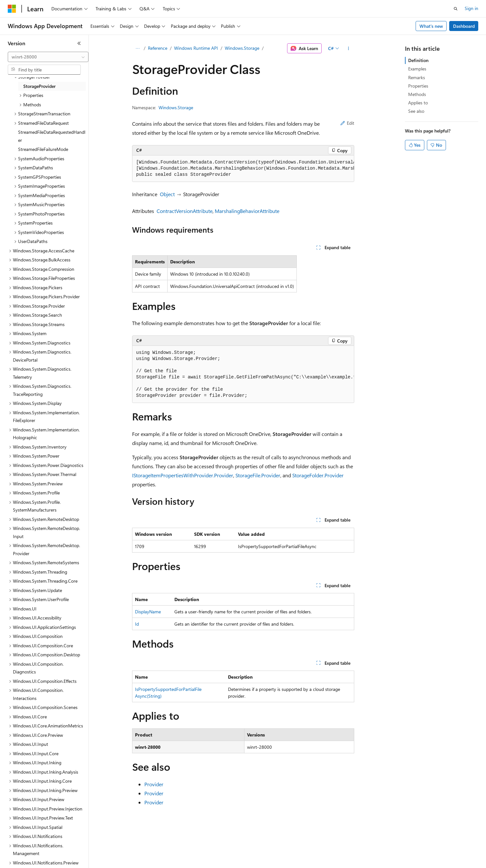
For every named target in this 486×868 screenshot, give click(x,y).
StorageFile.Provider (258, 475)
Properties (418, 86)
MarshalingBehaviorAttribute (247, 211)
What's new (431, 26)
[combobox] (48, 57)
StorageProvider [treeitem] (39, 86)
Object (167, 194)
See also (416, 111)
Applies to (418, 103)
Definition (418, 60)
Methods (417, 94)
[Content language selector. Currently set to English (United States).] (37, 859)
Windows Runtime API (196, 48)
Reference (158, 48)
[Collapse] (79, 43)
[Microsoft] (12, 9)
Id (137, 624)
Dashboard (464, 26)
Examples (417, 69)
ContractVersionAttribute (185, 211)
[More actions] (348, 48)
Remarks (417, 77)
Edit (347, 123)
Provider (154, 784)
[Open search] (456, 9)
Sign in (471, 8)
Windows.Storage (242, 48)
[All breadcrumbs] (138, 48)
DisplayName (148, 612)
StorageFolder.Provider (318, 475)
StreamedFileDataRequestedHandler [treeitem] (52, 136)
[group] (243, 169)
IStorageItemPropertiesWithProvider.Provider (183, 475)
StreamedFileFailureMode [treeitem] (43, 149)
